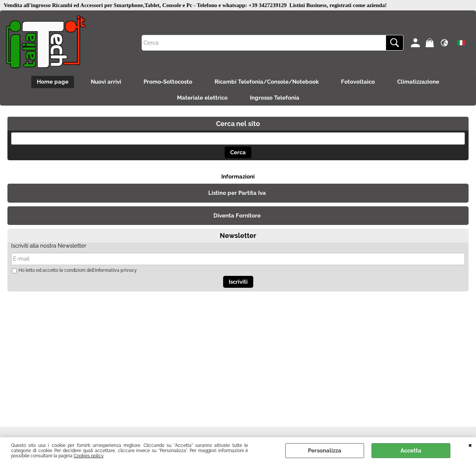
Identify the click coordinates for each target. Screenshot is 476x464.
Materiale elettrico (202, 98)
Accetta (411, 451)
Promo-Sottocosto (168, 82)
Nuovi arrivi (106, 82)
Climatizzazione (418, 82)
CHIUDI (470, 445)
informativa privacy (116, 270)
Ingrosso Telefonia (275, 98)
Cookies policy (89, 456)
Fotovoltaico (358, 82)
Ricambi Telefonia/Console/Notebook (267, 82)
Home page (53, 82)
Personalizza (325, 451)
